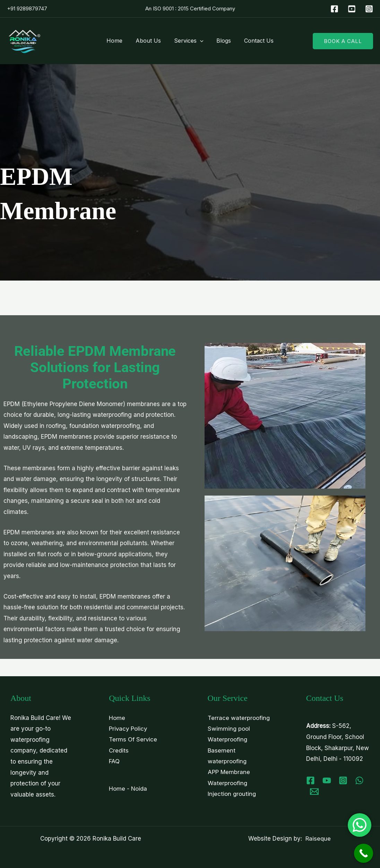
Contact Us (255, 41)
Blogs (222, 41)
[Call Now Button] (364, 853)
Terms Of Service (133, 740)
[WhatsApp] (359, 780)
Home (119, 41)
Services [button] (189, 41)
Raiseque (318, 839)
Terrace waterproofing (239, 718)
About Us (150, 41)
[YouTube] (352, 9)
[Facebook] (334, 9)
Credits (119, 750)
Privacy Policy (128, 729)
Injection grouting (232, 794)
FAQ (114, 762)
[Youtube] (327, 780)
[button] (200, 41)
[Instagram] (369, 9)
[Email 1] (314, 792)
